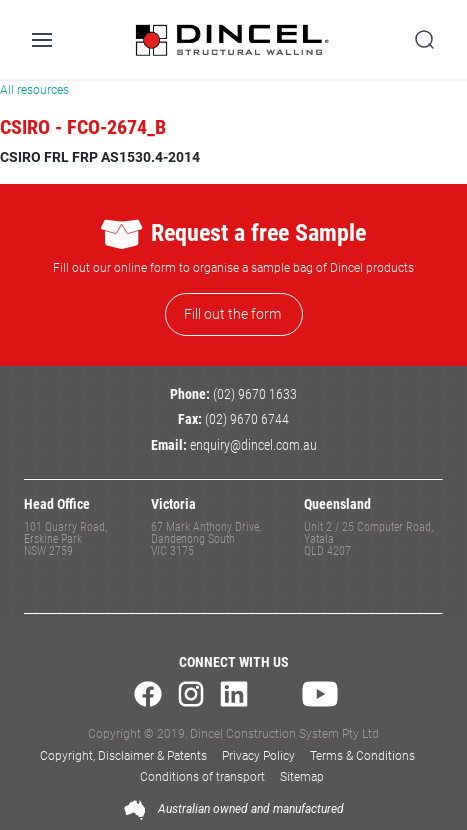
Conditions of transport (202, 777)
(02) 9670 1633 (255, 394)
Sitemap (302, 777)
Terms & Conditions (362, 756)
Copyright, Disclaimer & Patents (123, 756)
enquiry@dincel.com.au (253, 445)
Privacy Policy (258, 756)
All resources (34, 90)
